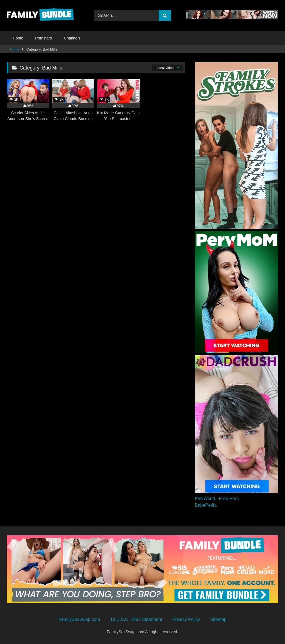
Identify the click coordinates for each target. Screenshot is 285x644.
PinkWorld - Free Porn (217, 498)
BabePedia (206, 505)
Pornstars (43, 38)
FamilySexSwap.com (79, 619)
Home (18, 38)
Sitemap (218, 619)
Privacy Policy (186, 619)
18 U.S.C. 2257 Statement (136, 619)
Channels (72, 38)
